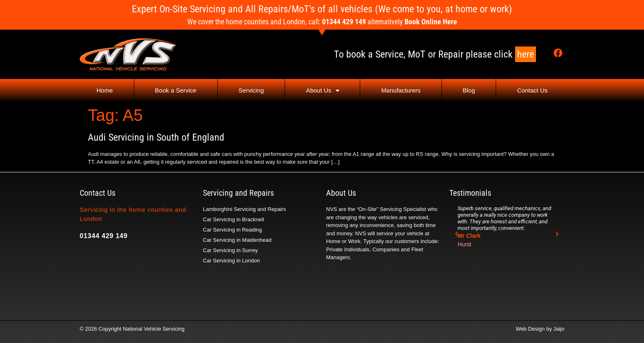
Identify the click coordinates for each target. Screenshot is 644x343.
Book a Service (176, 90)
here (526, 54)
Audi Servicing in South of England (156, 137)
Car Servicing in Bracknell (233, 219)
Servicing (251, 90)
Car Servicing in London (231, 261)
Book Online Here (431, 22)
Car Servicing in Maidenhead (237, 240)
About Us (323, 91)
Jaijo (559, 329)
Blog (469, 90)
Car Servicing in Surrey (230, 250)
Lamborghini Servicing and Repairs (244, 209)
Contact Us (532, 90)
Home (105, 90)
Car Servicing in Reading (232, 230)
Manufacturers (401, 90)
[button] (457, 234)
